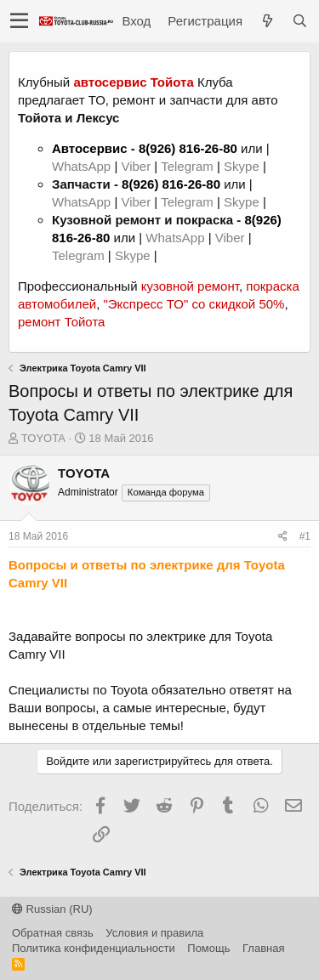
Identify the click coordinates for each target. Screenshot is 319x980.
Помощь (208, 948)
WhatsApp (83, 166)
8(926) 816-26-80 (188, 148)
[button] (19, 21)
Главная (263, 948)
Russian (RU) (52, 909)
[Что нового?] (267, 21)
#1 (305, 536)
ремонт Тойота (61, 322)
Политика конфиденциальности (94, 948)
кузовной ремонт (190, 286)
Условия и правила (154, 933)
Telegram (189, 166)
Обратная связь (53, 933)
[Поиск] (299, 21)
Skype (243, 166)
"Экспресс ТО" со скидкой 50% (194, 304)
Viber (136, 166)
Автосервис (90, 148)
